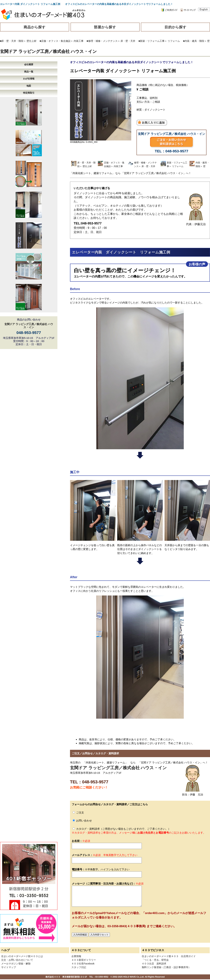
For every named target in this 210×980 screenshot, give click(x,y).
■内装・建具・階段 (194, 41)
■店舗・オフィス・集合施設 (55, 41)
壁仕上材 (31, 41)
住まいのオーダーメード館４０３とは (22, 956)
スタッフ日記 (79, 967)
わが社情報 (29, 79)
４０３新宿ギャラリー (84, 960)
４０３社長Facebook (83, 964)
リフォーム (174, 41)
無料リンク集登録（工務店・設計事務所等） (166, 967)
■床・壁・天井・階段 (12, 41)
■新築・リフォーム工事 (152, 41)
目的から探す (176, 27)
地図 (29, 86)
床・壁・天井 (128, 41)
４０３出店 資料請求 (154, 964)
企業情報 (76, 956)
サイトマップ (9, 967)
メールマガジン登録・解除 (16, 964)
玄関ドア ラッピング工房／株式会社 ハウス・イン (48, 51)
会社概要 (29, 64)
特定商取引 (29, 93)
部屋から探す (105, 27)
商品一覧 (29, 72)
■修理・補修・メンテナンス (102, 41)
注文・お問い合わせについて (17, 960)
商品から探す (35, 27)
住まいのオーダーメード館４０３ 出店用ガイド (169, 956)
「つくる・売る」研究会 (155, 960)
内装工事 (79, 41)
